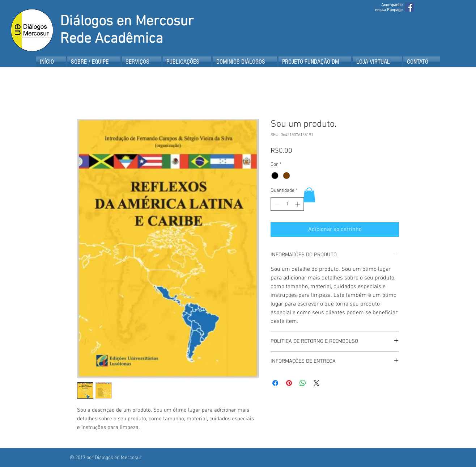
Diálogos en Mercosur (127, 22)
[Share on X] (316, 383)
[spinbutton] (287, 204)
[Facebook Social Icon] (409, 7)
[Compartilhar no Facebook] (275, 383)
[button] (309, 195)
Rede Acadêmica (112, 39)
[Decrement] (276, 204)
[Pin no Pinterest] (289, 383)
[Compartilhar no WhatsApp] (303, 383)
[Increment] (298, 204)
